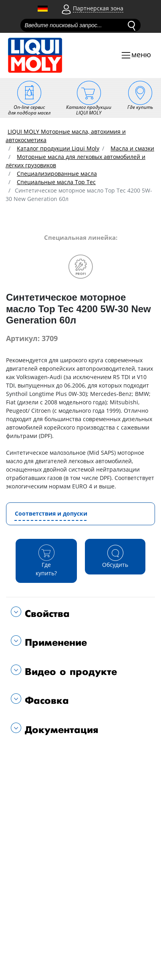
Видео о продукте (69, 672)
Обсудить (115, 556)
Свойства (45, 614)
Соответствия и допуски (51, 513)
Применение (54, 643)
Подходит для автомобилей (51, 755)
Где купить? (46, 560)
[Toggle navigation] (136, 55)
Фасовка (45, 701)
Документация (60, 730)
